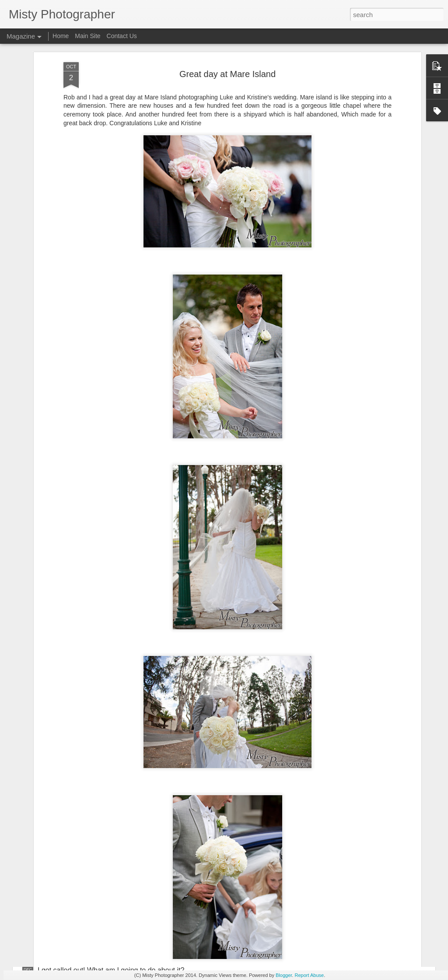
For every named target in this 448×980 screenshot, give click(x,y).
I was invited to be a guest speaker (190, 871)
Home (61, 36)
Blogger (284, 975)
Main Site (87, 36)
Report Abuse (309, 975)
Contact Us (122, 36)
